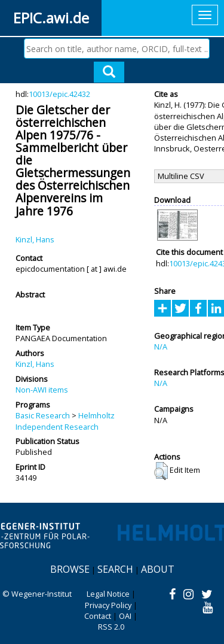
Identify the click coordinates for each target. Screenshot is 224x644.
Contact (98, 616)
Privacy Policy (108, 605)
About (158, 569)
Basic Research (43, 415)
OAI (125, 616)
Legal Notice (108, 594)
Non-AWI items (42, 390)
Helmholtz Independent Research (65, 421)
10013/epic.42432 (59, 94)
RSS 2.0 (111, 627)
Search (115, 569)
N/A (161, 347)
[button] (161, 471)
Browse (70, 569)
